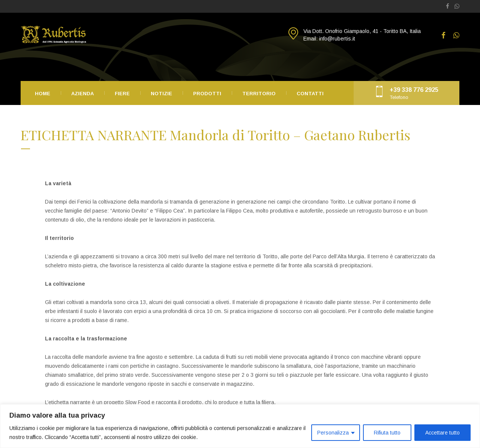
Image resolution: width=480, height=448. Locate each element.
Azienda (82, 94)
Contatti (310, 94)
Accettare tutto (442, 433)
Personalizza (333, 433)
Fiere (122, 94)
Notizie (161, 94)
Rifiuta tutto (387, 433)
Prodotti (207, 94)
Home (43, 94)
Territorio (259, 94)
